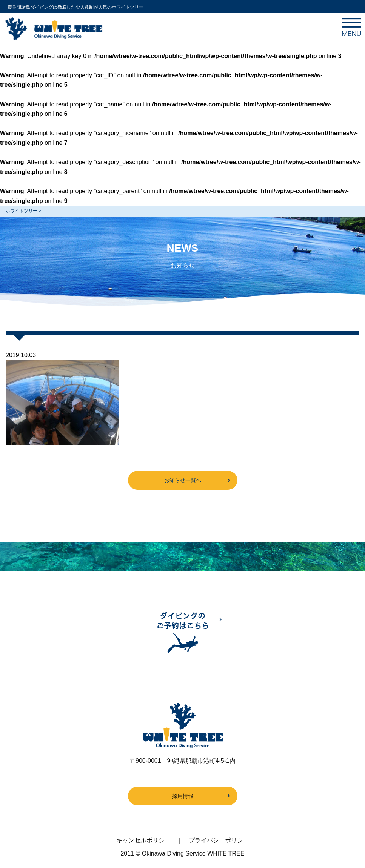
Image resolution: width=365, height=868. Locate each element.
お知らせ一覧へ (183, 480)
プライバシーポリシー (219, 840)
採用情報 (183, 796)
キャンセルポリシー (143, 840)
